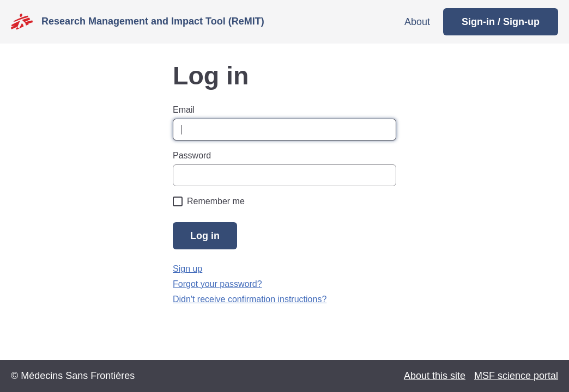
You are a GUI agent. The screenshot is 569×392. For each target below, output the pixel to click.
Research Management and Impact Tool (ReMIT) (153, 21)
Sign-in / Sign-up (501, 22)
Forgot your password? (217, 284)
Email (184, 110)
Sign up (187, 269)
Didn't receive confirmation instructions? (250, 299)
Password (192, 155)
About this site (435, 376)
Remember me (216, 201)
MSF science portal (516, 376)
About (417, 22)
